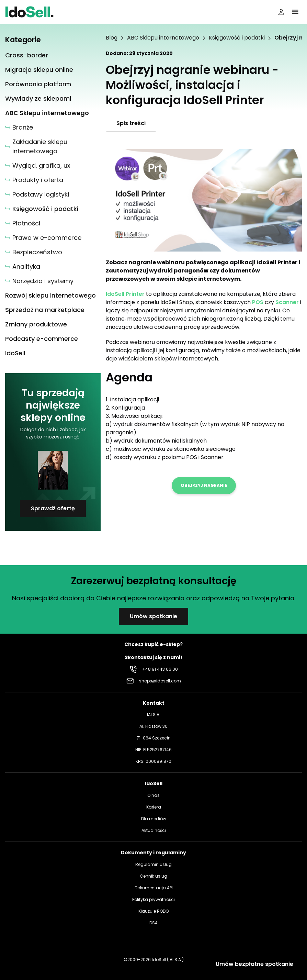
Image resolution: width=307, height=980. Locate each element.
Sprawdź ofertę (53, 508)
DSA (153, 923)
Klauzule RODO (153, 911)
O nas (153, 795)
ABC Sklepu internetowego (163, 38)
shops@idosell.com (160, 681)
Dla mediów (154, 819)
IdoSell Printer (125, 294)
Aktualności (154, 830)
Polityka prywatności (153, 899)
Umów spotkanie (153, 616)
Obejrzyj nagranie (204, 485)
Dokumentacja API (154, 888)
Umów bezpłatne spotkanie (254, 964)
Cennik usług (153, 876)
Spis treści (131, 123)
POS (258, 302)
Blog (112, 38)
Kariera (154, 807)
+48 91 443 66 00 (160, 669)
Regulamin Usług (153, 864)
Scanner (287, 302)
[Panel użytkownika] (281, 12)
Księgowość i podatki (237, 38)
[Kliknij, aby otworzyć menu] (295, 12)
